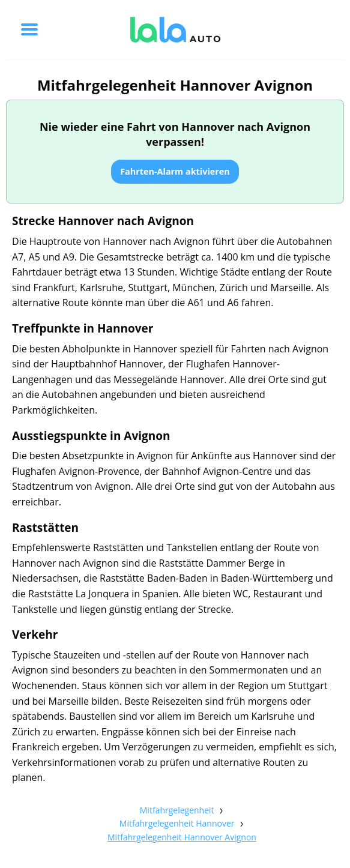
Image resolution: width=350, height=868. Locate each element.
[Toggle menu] (29, 29)
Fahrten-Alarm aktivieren (175, 171)
